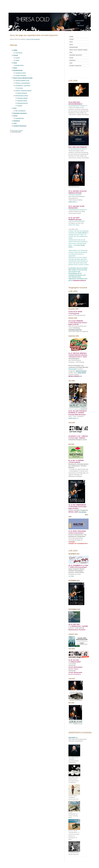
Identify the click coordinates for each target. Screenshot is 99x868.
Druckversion (14, 131)
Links (15, 123)
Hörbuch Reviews (22, 93)
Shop (15, 108)
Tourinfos (20, 106)
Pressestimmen (20, 118)
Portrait (16, 55)
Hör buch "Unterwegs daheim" (23, 90)
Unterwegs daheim (22, 98)
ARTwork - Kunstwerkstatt (22, 83)
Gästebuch (17, 121)
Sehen (15, 68)
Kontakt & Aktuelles (21, 75)
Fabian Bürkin (82, 373)
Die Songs (20, 88)
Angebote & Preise (20, 73)
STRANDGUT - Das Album (23, 85)
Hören (15, 63)
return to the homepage (33, 39)
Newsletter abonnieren (20, 113)
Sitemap (21, 131)
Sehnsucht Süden (22, 101)
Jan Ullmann (83, 512)
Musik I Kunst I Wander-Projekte (23, 78)
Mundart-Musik (19, 65)
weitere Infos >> (73, 202)
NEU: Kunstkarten (20, 111)
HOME (15, 50)
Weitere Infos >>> (73, 418)
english (17, 60)
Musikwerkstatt (18, 70)
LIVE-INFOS (19, 53)
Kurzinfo (18, 58)
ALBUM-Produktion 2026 (22, 80)
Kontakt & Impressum (20, 126)
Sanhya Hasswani (81, 371)
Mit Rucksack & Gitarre (22, 96)
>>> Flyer (71, 576)
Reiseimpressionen (22, 103)
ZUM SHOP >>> (73, 737)
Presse (15, 116)
